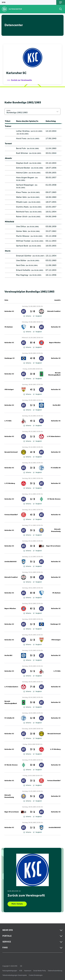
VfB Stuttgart (9, 390)
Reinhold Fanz (22, 212)
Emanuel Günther (24, 256)
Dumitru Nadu (22, 207)
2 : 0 (33, 374)
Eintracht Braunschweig (56, 530)
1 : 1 (33, 405)
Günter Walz (21, 231)
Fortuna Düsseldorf (11, 515)
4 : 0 (33, 358)
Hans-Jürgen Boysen (25, 178)
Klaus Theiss (21, 192)
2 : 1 (33, 749)
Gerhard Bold (22, 246)
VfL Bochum (9, 327)
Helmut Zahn (22, 173)
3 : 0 (33, 765)
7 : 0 (33, 687)
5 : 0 (33, 702)
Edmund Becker (23, 168)
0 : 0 (33, 593)
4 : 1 (33, 390)
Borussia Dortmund (11, 452)
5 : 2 (33, 656)
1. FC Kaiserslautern (54, 437)
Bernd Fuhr (21, 148)
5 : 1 (33, 562)
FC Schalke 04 (56, 468)
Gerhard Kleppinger (25, 185)
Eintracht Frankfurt (54, 311)
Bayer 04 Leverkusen (53, 546)
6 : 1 (33, 609)
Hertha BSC (57, 405)
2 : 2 (33, 468)
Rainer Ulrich (22, 217)
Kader (9, 110)
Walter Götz (21, 197)
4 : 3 (33, 452)
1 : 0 (33, 311)
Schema (27, 316)
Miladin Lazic (22, 202)
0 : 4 (33, 343)
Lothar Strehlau (23, 131)
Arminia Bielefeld (10, 562)
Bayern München (55, 343)
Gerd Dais (20, 265)
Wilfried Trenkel (23, 241)
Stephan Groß (22, 163)
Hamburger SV (10, 358)
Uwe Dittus (21, 227)
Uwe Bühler (21, 260)
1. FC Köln (8, 421)
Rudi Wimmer (22, 153)
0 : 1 (33, 327)
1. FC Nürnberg (10, 483)
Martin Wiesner (23, 236)
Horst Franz (21, 138)
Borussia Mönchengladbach (54, 374)
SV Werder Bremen (54, 499)
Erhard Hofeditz (23, 270)
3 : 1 (33, 483)
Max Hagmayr (22, 275)
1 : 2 (33, 499)
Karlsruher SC (9, 311)
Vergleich (37, 316)
